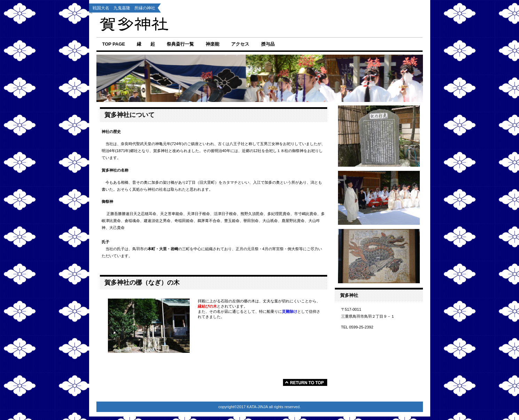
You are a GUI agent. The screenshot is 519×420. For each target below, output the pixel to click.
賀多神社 (214, 25)
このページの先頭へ (305, 382)
